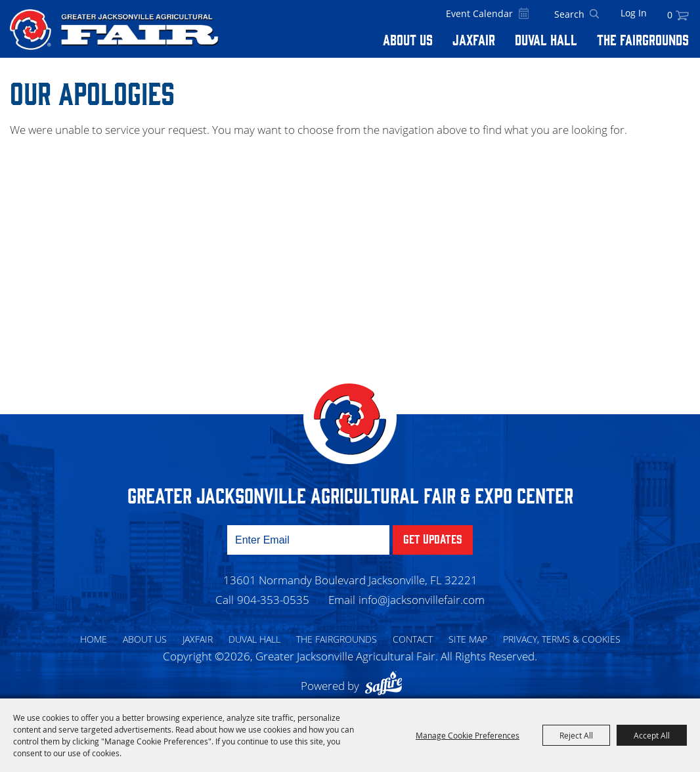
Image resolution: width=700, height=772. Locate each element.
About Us (408, 39)
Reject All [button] (576, 735)
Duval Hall (546, 39)
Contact (413, 639)
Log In (634, 13)
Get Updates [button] (433, 538)
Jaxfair (474, 39)
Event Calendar (479, 13)
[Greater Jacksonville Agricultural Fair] (114, 30)
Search (594, 14)
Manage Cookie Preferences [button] (468, 735)
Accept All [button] (652, 735)
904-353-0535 (273, 600)
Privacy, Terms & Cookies (562, 639)
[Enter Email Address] (308, 540)
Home (94, 639)
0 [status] (670, 15)
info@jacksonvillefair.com (422, 600)
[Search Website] (569, 14)
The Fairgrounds (643, 39)
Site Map (468, 639)
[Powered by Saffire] (387, 686)
